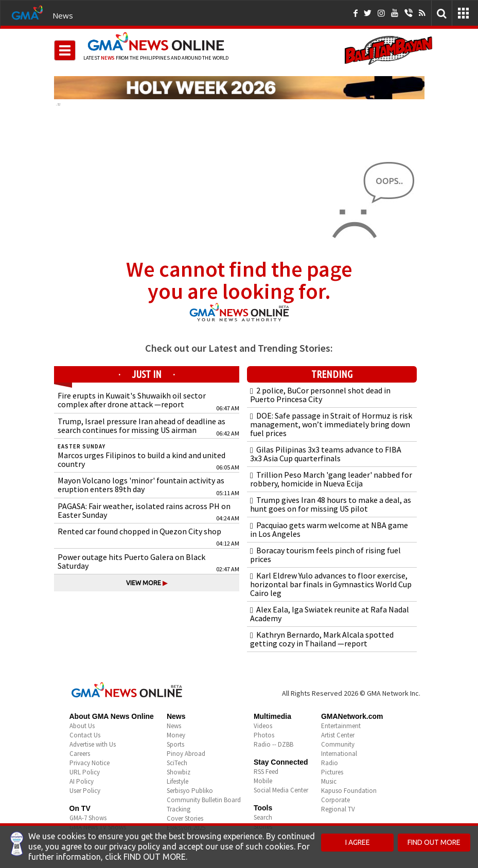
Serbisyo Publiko (190, 791)
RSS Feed (266, 772)
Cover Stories (185, 818)
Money (176, 735)
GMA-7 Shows (88, 818)
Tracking (179, 809)
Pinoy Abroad (186, 754)
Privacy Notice (90, 763)
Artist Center (338, 735)
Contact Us (85, 735)
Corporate (335, 800)
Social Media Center (281, 790)
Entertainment (341, 726)
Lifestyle (178, 781)
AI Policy (82, 781)
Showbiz (179, 772)
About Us (82, 726)
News (63, 15)
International (339, 754)
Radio (330, 763)
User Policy (85, 791)
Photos (264, 735)
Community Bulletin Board (204, 800)
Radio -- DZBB (273, 744)
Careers (80, 754)
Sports (175, 744)
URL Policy (85, 772)
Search (263, 817)
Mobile (263, 781)
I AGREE (358, 842)
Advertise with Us (93, 744)
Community (338, 744)
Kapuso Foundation (349, 791)
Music (329, 781)
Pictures (332, 772)
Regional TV (338, 809)
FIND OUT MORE (434, 842)
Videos (263, 726)
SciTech (177, 763)
